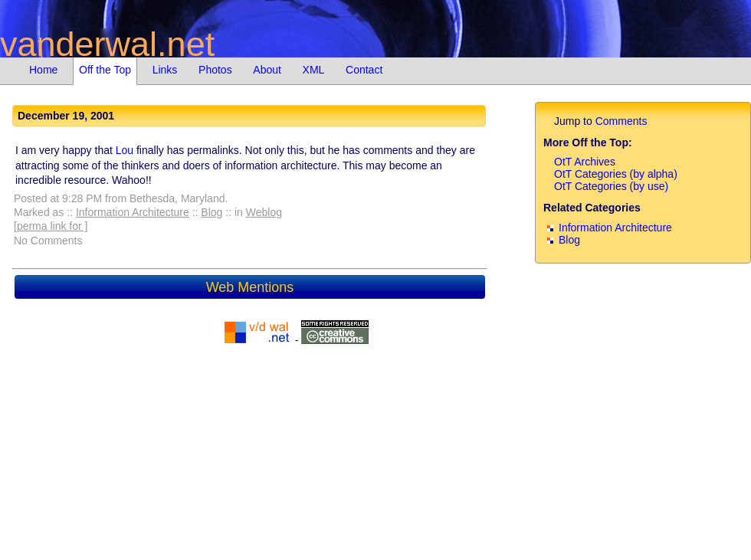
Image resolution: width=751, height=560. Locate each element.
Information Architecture (133, 212)
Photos (215, 70)
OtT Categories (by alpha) (616, 174)
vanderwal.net (107, 44)
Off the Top (105, 70)
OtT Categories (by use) (611, 186)
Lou (125, 150)
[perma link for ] (51, 226)
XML (314, 70)
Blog (212, 212)
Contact (364, 70)
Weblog (264, 212)
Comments (621, 121)
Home (43, 70)
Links (165, 70)
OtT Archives (585, 162)
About (267, 70)
